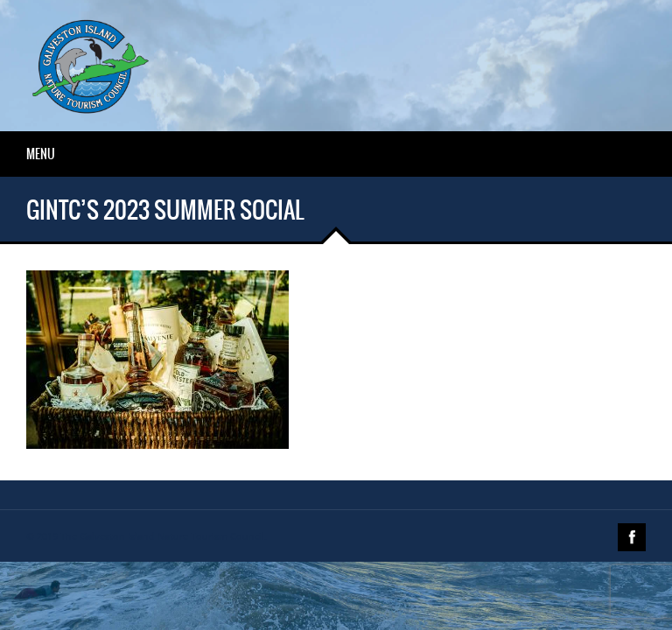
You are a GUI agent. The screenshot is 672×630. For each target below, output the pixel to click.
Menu (41, 154)
